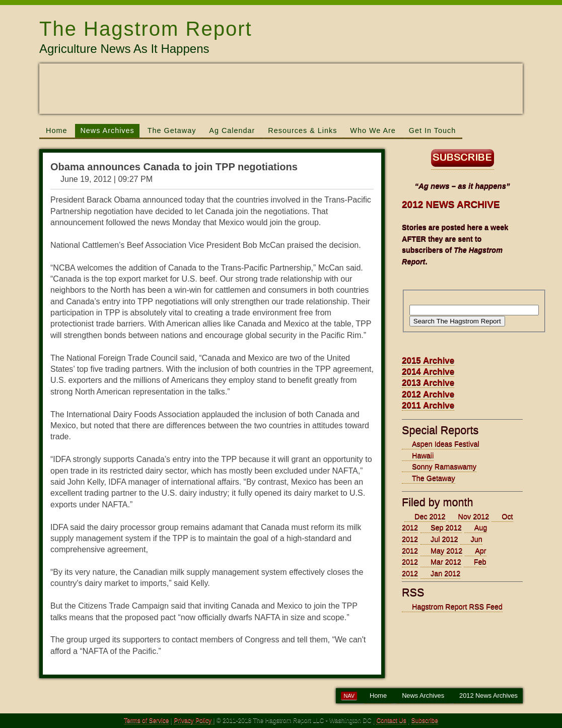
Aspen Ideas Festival (446, 444)
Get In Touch (432, 130)
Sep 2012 (446, 527)
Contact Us (391, 720)
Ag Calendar (232, 130)
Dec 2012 (430, 516)
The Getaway (172, 130)
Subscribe (425, 720)
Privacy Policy (193, 720)
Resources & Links (302, 130)
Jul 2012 (444, 539)
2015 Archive (428, 360)
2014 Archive (428, 372)
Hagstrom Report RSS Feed (457, 607)
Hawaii (423, 455)
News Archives (107, 130)
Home (56, 130)
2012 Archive (428, 394)
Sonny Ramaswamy (444, 467)
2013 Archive (428, 383)
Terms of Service (146, 720)
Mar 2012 (446, 562)
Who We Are (373, 130)
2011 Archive (428, 405)
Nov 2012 (474, 516)
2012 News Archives (488, 696)
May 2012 (446, 551)
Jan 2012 (445, 573)
